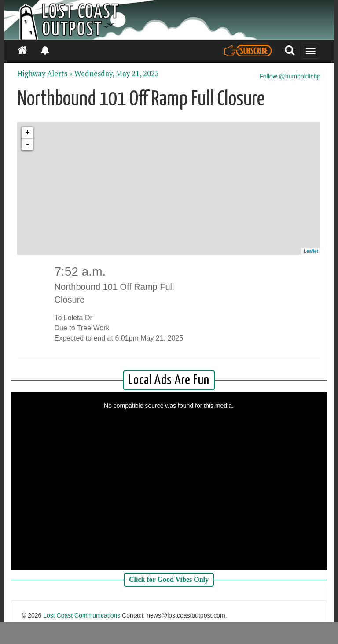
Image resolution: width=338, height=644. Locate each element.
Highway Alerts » (45, 74)
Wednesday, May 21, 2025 (117, 74)
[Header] (169, 20)
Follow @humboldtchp (290, 76)
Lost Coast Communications (82, 615)
